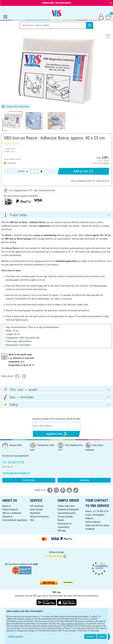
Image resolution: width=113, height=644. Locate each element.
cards (88, 248)
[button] (4, 71)
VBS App (62, 531)
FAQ (32, 520)
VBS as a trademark (12, 513)
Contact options (93, 522)
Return (61, 520)
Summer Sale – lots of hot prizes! (56, 3)
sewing (37, 235)
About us (7, 506)
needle (106, 226)
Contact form (29, 480)
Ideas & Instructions (39, 517)
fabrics (68, 235)
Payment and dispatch (68, 510)
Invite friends (36, 510)
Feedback (84, 480)
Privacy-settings (65, 517)
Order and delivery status (97, 525)
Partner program (10, 510)
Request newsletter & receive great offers (56, 419)
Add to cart (83, 171)
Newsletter (35, 513)
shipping (106, 163)
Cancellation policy (67, 513)
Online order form (66, 506)
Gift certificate (37, 506)
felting (15, 226)
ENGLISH (56, 612)
